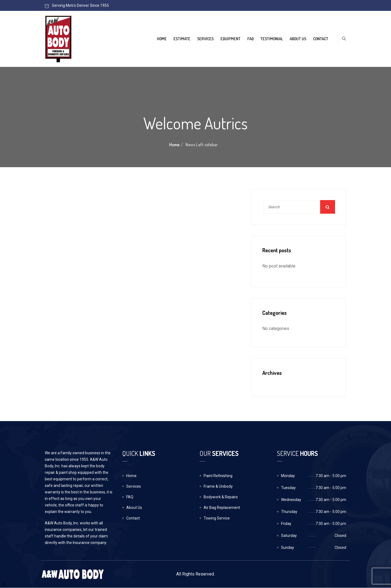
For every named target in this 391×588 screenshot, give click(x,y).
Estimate (182, 39)
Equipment (231, 39)
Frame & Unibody (218, 486)
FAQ (250, 39)
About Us (298, 39)
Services (205, 39)
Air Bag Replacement (222, 508)
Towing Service (217, 518)
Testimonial (272, 39)
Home (162, 39)
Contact (321, 39)
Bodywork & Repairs (221, 497)
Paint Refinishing (218, 476)
